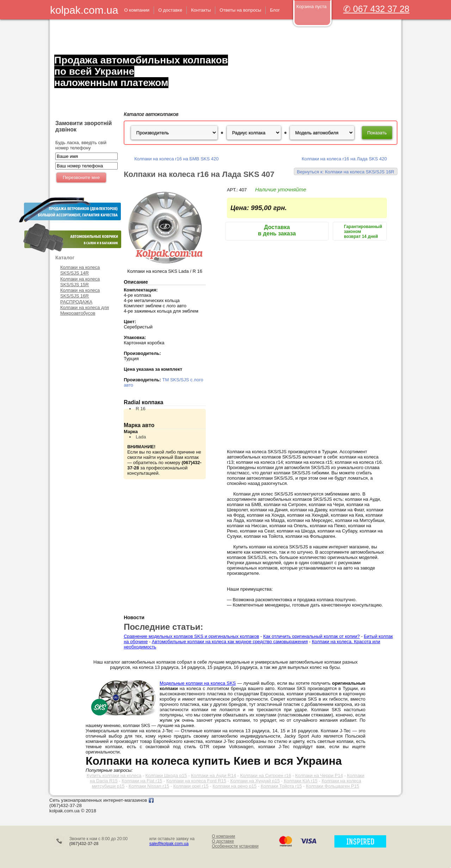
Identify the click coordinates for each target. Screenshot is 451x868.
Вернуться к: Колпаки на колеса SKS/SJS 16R (346, 172)
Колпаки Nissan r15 (149, 786)
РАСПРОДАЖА (76, 302)
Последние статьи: (163, 627)
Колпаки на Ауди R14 (214, 775)
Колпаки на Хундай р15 (255, 781)
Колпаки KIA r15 (301, 781)
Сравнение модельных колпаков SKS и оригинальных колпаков (191, 636)
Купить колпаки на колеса (114, 775)
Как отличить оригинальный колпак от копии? (311, 636)
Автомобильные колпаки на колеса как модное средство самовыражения (230, 642)
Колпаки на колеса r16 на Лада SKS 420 (344, 159)
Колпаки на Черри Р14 (319, 775)
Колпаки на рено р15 (234, 786)
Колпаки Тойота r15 (281, 786)
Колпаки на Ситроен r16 (265, 775)
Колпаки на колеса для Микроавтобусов (85, 310)
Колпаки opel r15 (191, 786)
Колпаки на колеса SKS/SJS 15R (80, 282)
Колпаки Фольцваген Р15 (332, 786)
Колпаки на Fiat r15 (142, 781)
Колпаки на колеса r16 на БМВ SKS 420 (176, 159)
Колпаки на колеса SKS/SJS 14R (80, 270)
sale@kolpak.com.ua (169, 844)
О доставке (223, 841)
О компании (223, 836)
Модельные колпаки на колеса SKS (198, 683)
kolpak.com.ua (84, 10)
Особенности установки (235, 846)
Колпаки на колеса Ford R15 (196, 781)
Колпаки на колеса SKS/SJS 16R (80, 293)
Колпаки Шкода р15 (166, 775)
